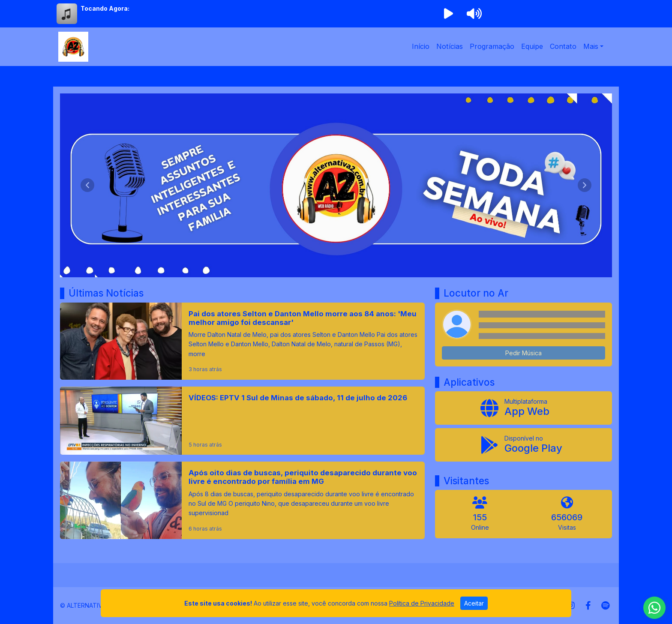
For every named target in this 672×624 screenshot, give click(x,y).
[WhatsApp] (654, 608)
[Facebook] (588, 606)
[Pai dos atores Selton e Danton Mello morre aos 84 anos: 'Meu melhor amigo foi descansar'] (242, 341)
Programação (492, 46)
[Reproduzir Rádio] (448, 14)
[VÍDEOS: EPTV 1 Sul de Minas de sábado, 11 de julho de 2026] (242, 421)
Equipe (532, 46)
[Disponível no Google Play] (523, 445)
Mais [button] (591, 46)
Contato (563, 46)
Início (421, 46)
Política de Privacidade (422, 603)
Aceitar (474, 603)
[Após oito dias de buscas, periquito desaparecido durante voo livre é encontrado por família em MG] (242, 500)
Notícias (450, 46)
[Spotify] (605, 606)
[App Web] (523, 408)
